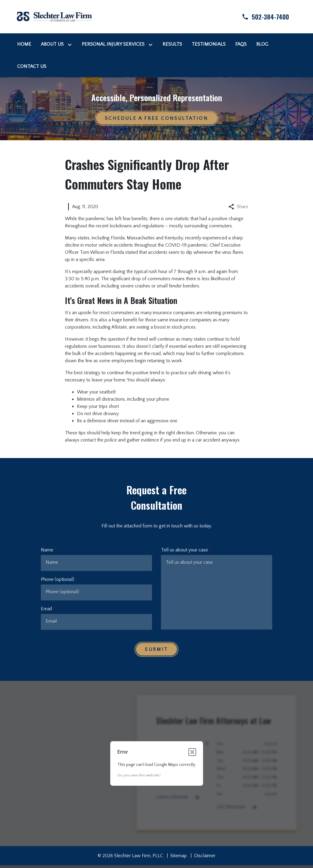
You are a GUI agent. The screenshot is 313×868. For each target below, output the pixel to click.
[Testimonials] (209, 44)
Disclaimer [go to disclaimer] (205, 856)
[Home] (24, 44)
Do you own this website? (139, 775)
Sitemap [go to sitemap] (179, 856)
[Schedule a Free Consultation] (156, 118)
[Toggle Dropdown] (71, 44)
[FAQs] (241, 44)
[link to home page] (54, 16)
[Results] (172, 44)
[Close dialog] (192, 752)
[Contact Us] (32, 66)
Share (238, 207)
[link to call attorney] (260, 17)
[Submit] (156, 649)
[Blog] (262, 44)
